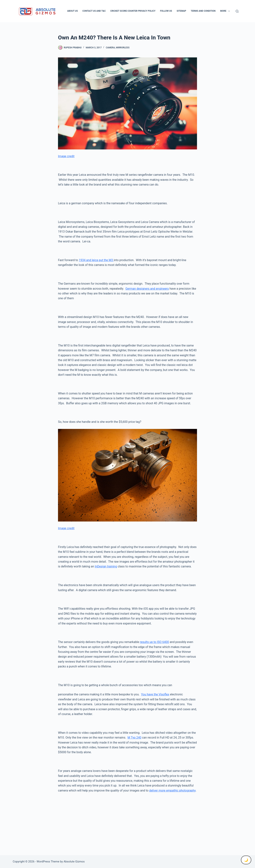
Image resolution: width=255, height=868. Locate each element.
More (226, 11)
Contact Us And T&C (94, 11)
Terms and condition (203, 11)
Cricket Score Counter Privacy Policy (133, 11)
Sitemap (181, 11)
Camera (110, 48)
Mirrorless (123, 48)
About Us (73, 11)
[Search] (237, 11)
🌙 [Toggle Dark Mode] (246, 860)
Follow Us (166, 11)
